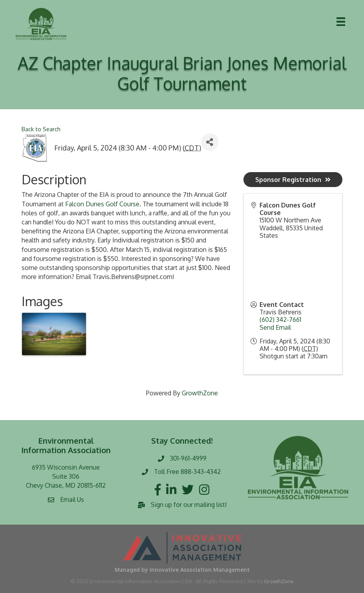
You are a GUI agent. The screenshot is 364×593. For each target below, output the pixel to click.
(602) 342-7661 (280, 319)
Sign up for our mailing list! (189, 505)
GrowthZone (200, 393)
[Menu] (341, 22)
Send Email (275, 327)
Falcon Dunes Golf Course (102, 204)
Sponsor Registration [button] (293, 180)
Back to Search (41, 129)
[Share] (210, 142)
